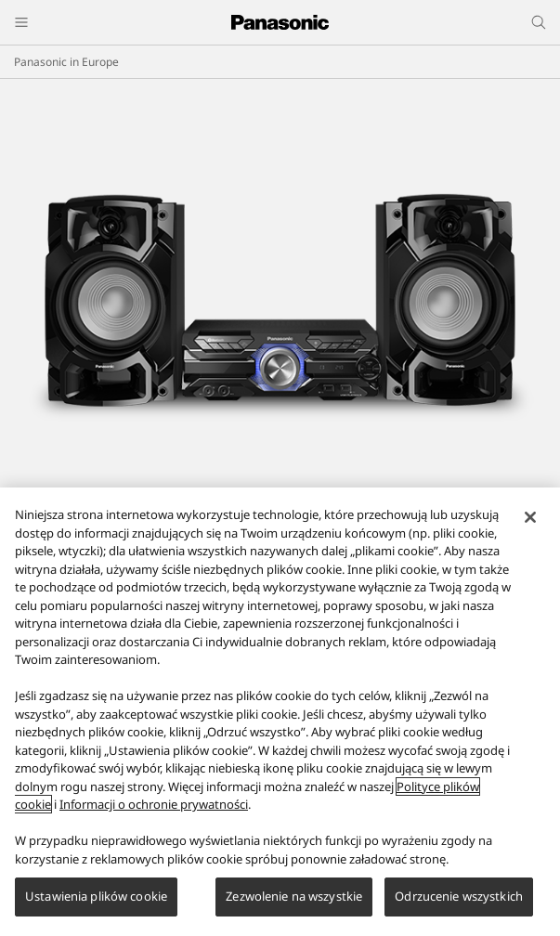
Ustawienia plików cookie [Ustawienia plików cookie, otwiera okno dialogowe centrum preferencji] (96, 896)
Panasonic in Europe (66, 62)
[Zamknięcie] (530, 517)
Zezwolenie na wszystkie (294, 896)
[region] (280, 712)
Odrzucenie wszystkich (459, 896)
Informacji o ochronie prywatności (154, 804)
